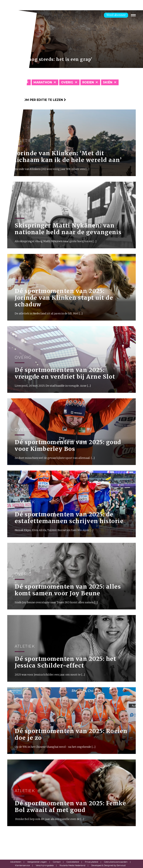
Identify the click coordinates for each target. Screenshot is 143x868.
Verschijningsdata (45, 865)
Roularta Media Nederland (72, 865)
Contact (57, 862)
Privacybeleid (92, 862)
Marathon (43, 82)
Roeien (88, 82)
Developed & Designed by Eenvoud (108, 865)
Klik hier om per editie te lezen (37, 100)
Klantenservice (22, 865)
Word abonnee (116, 15)
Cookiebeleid (73, 862)
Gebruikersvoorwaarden (116, 862)
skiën (108, 82)
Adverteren (16, 862)
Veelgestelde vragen (37, 862)
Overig (67, 82)
